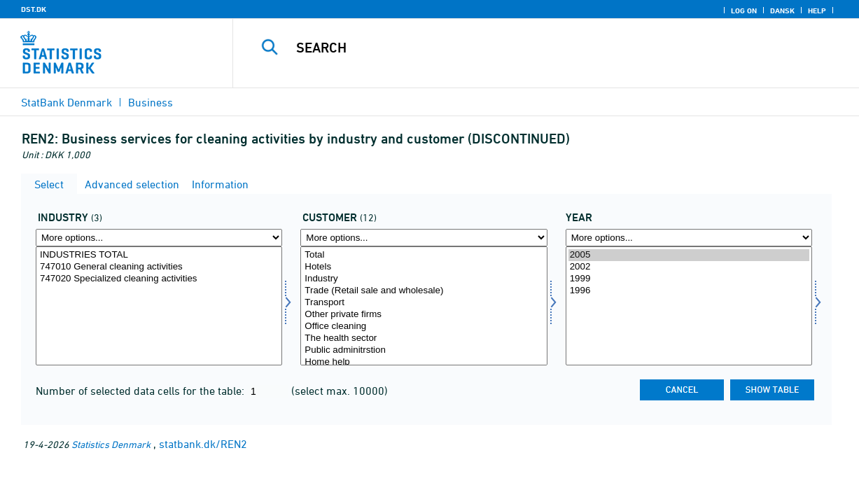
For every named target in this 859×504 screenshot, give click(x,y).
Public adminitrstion (424, 350)
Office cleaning (424, 327)
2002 (689, 267)
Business (151, 102)
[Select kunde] (424, 306)
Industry (424, 279)
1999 (689, 279)
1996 (689, 291)
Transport (424, 303)
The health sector (424, 338)
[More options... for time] (689, 238)
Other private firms (424, 315)
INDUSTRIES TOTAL (159, 255)
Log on (744, 10)
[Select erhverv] (159, 306)
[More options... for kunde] (424, 238)
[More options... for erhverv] (159, 238)
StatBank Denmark (67, 102)
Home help (424, 362)
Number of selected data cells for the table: (141, 391)
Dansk (782, 10)
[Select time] (689, 306)
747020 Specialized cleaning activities (159, 279)
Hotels (424, 267)
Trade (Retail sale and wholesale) (424, 291)
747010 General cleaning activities (159, 267)
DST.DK (34, 9)
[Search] (538, 48)
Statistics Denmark (111, 444)
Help (817, 10)
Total (424, 255)
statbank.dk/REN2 (203, 444)
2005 (689, 255)
